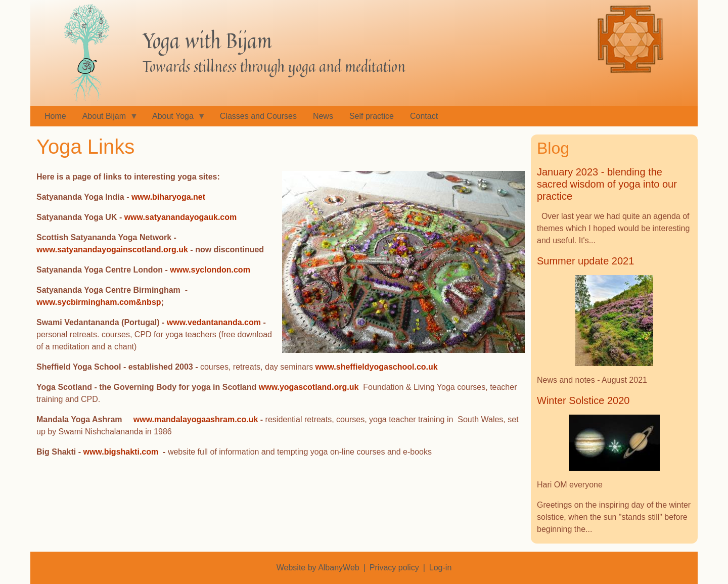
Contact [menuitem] (424, 116)
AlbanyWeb (339, 568)
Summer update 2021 (585, 261)
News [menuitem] (323, 116)
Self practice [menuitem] (372, 116)
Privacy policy (394, 568)
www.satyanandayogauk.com (181, 217)
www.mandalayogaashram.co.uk (196, 419)
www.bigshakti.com (121, 452)
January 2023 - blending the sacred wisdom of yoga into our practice (607, 184)
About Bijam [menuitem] (106, 119)
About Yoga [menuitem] (175, 119)
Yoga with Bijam (207, 40)
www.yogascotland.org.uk (309, 387)
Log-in (440, 568)
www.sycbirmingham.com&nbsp (99, 302)
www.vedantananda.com (214, 322)
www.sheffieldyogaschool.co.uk (377, 367)
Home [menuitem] (55, 116)
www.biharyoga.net (168, 197)
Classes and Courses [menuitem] (258, 116)
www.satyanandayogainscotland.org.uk (112, 250)
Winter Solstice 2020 (583, 400)
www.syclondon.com (210, 270)
